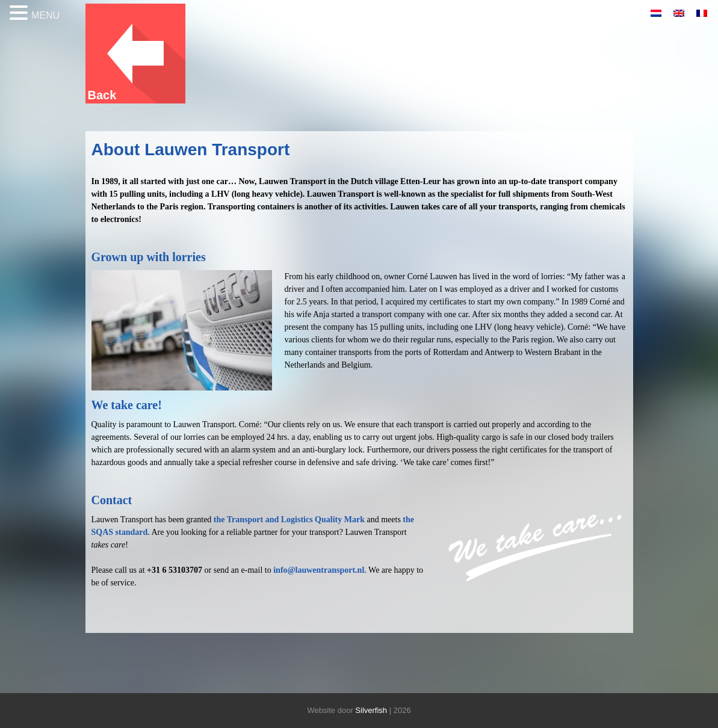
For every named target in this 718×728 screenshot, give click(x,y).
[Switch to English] (679, 13)
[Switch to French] (702, 13)
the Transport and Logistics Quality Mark (289, 520)
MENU (45, 15)
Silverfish (371, 710)
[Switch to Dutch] (656, 13)
